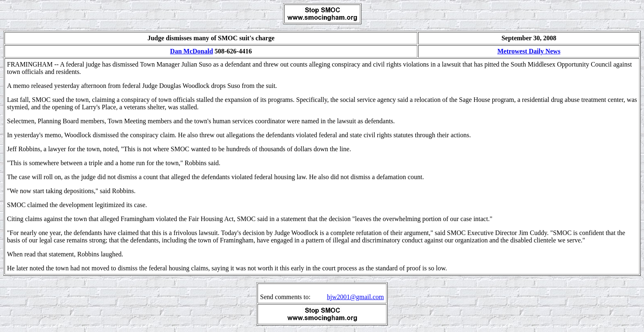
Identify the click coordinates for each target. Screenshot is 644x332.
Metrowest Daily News (529, 51)
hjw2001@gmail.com (355, 297)
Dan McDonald (191, 51)
